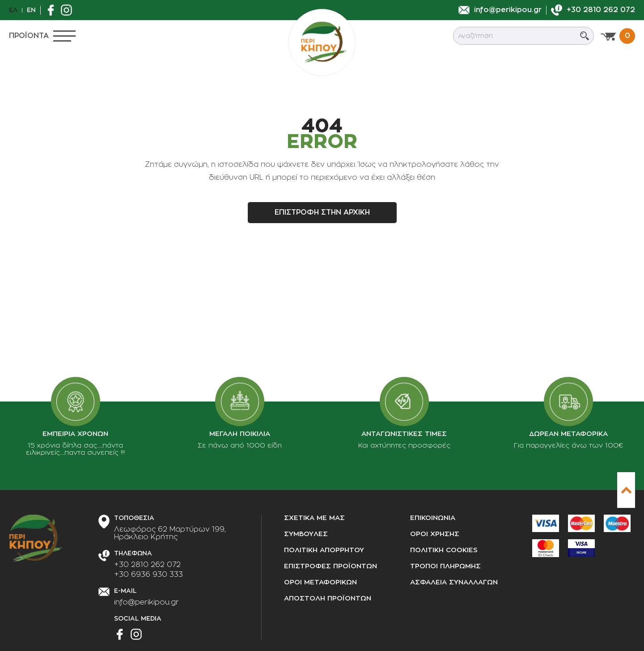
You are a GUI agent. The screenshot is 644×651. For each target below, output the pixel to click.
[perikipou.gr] (322, 42)
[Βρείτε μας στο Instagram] (69, 10)
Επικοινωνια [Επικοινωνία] (433, 518)
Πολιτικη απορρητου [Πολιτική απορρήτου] (324, 550)
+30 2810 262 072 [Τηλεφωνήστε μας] (147, 565)
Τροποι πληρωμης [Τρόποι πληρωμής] (445, 566)
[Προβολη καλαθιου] (618, 36)
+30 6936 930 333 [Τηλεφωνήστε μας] (148, 575)
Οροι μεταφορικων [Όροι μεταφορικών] (320, 582)
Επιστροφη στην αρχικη (322, 212)
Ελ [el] (13, 10)
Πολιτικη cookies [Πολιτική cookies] (444, 550)
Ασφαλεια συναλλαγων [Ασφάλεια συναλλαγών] (454, 582)
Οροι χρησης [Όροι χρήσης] (435, 534)
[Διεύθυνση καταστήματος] (170, 533)
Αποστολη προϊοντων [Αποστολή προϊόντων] (328, 598)
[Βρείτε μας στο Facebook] (53, 10)
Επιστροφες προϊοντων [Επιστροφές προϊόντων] (330, 566)
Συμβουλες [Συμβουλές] (306, 534)
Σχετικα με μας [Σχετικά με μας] (314, 518)
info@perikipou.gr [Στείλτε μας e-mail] (146, 602)
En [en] (31, 10)
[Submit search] (585, 36)
